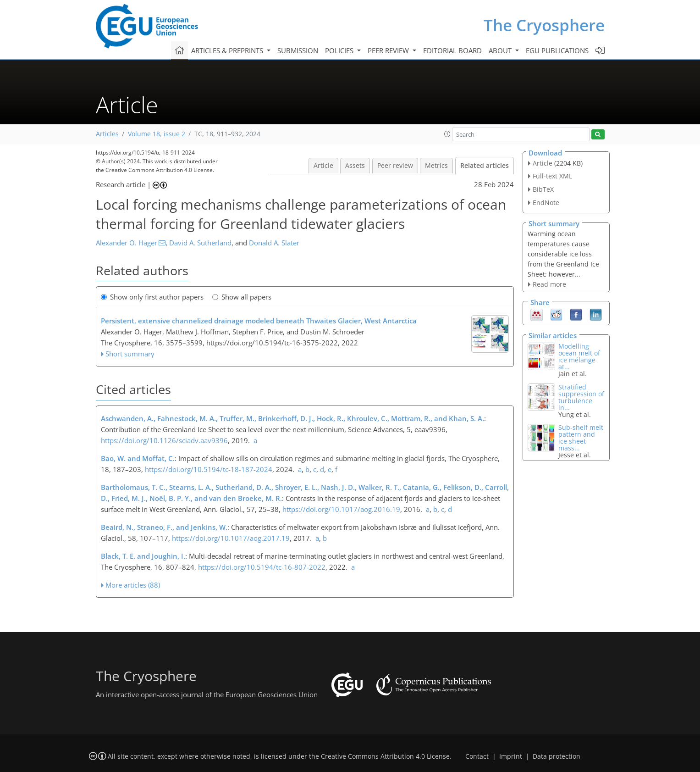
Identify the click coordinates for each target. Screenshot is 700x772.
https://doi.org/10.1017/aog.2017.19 (231, 538)
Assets (355, 166)
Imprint (511, 756)
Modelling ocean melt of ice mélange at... (579, 356)
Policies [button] (340, 50)
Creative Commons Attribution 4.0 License (385, 756)
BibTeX (543, 189)
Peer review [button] (389, 50)
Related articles (485, 166)
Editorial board (452, 50)
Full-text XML (552, 176)
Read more (549, 284)
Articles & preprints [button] (228, 50)
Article (323, 166)
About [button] (501, 50)
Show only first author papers (152, 297)
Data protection (557, 756)
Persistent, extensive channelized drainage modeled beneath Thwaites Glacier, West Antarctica (259, 321)
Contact (477, 756)
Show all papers (242, 297)
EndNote (546, 203)
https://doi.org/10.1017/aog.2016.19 (341, 509)
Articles (107, 134)
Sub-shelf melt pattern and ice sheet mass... (581, 438)
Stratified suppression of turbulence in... (581, 397)
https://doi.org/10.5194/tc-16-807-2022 (262, 567)
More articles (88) (133, 585)
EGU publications (557, 50)
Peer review (395, 166)
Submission (298, 50)
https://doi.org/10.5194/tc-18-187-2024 (209, 469)
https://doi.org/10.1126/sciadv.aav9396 (164, 440)
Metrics (436, 166)
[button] (447, 134)
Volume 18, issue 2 (157, 134)
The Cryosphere (544, 25)
